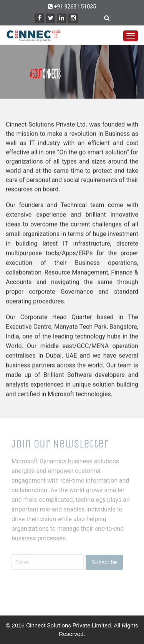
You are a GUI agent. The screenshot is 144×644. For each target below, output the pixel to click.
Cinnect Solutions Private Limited (69, 626)
